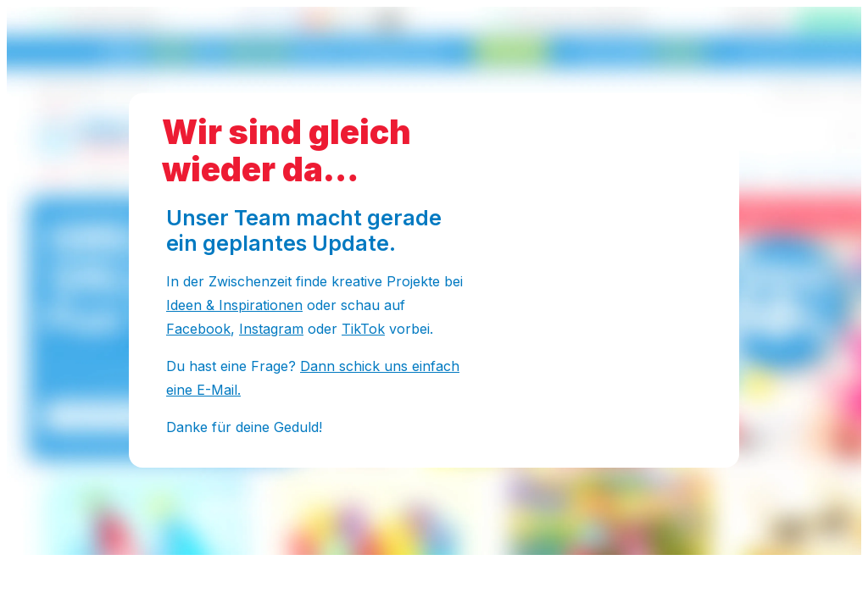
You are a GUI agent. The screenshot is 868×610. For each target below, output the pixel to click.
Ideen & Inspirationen (234, 305)
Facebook (198, 329)
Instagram (271, 329)
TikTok (363, 329)
